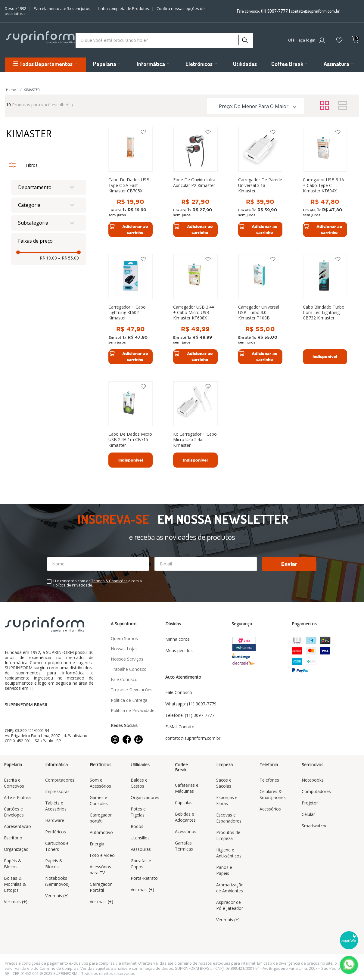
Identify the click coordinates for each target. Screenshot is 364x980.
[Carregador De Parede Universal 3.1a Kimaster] (260, 182)
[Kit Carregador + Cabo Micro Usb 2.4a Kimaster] (195, 425)
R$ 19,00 (48, 258)
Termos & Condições (109, 581)
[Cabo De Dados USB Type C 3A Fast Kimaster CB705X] (131, 182)
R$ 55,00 (68, 258)
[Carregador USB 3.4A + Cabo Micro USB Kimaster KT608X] (195, 309)
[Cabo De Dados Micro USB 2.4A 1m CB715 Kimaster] (131, 425)
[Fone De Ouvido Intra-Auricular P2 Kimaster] (195, 182)
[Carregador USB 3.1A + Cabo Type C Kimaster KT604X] (325, 182)
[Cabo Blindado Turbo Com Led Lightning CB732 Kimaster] (325, 309)
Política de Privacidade (73, 585)
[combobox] (164, 40)
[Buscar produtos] (244, 39)
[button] (48, 187)
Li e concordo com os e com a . (98, 583)
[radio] (325, 106)
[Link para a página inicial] (12, 90)
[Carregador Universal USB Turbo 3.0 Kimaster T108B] (260, 309)
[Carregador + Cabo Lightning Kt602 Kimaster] (131, 309)
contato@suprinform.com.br (315, 11)
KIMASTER (32, 90)
